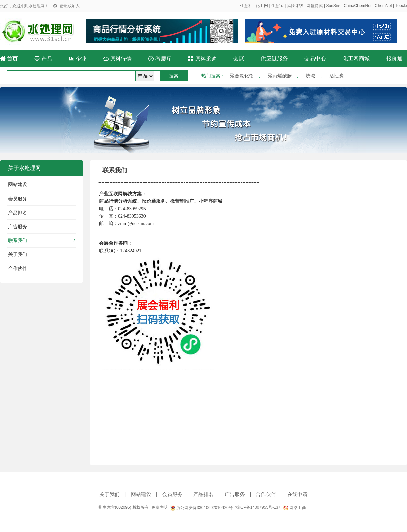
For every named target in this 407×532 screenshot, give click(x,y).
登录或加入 (70, 6)
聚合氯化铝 (242, 76)
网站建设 (18, 184)
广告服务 (18, 226)
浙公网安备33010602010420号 (201, 508)
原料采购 (202, 59)
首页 (9, 59)
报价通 (394, 58)
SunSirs (333, 6)
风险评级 (295, 6)
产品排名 (18, 213)
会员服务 (18, 199)
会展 (239, 58)
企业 (78, 59)
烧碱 (310, 76)
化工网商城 (356, 58)
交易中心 (315, 58)
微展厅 (160, 59)
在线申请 (297, 494)
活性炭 (336, 76)
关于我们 (18, 254)
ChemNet (383, 6)
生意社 (246, 6)
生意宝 (277, 6)
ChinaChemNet (357, 6)
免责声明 (159, 507)
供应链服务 (274, 58)
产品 (43, 59)
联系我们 (18, 240)
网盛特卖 (315, 6)
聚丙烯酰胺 (280, 76)
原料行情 (117, 59)
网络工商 (294, 508)
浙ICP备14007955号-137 (258, 507)
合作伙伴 (18, 268)
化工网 (262, 6)
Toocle (401, 6)
